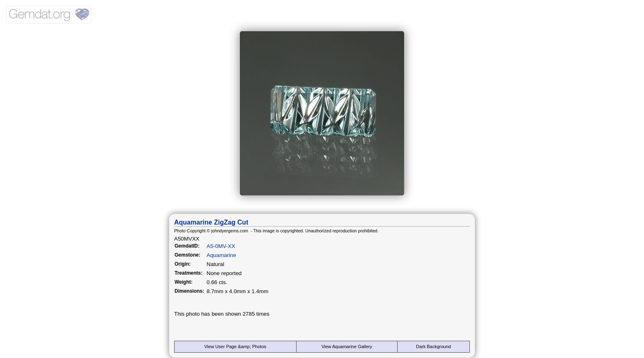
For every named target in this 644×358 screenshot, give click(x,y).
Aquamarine (221, 255)
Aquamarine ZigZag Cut (211, 222)
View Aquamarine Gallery (347, 347)
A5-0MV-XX (221, 246)
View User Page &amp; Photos (235, 347)
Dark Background (434, 347)
